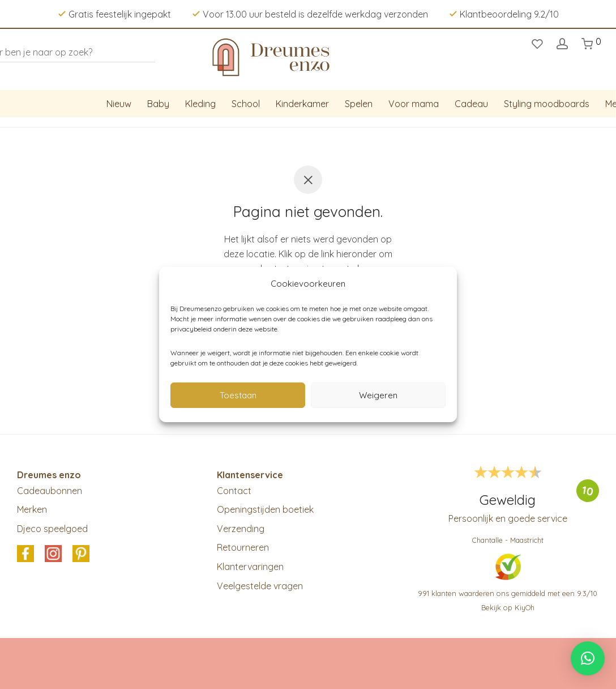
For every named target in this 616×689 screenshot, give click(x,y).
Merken (32, 509)
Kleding (200, 104)
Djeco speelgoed (52, 529)
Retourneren (243, 547)
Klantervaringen (250, 567)
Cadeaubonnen (50, 491)
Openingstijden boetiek (265, 509)
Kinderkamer (302, 104)
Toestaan (238, 395)
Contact (234, 491)
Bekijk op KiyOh (508, 607)
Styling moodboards (547, 104)
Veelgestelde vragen (260, 586)
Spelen (359, 104)
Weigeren (378, 395)
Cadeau (471, 104)
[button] (588, 658)
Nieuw (119, 104)
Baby (158, 104)
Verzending (241, 529)
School (246, 104)
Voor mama (414, 104)
